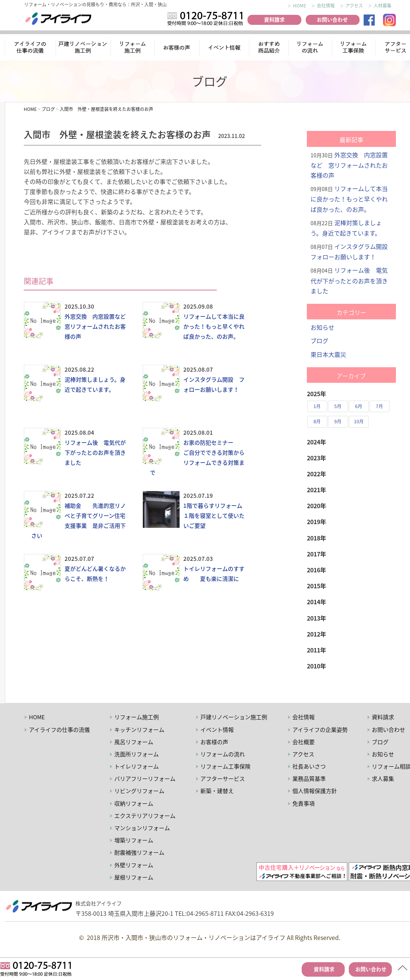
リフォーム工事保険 (354, 48)
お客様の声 (178, 48)
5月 (338, 406)
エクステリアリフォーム (145, 816)
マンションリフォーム (142, 828)
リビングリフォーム (139, 791)
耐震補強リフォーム (139, 852)
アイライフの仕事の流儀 (30, 48)
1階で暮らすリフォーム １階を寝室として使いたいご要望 (216, 516)
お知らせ (322, 327)
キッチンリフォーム (139, 730)
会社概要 (304, 742)
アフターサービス (223, 779)
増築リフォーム (134, 840)
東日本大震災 (328, 354)
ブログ (319, 341)
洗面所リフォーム (137, 754)
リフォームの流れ (309, 48)
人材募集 (383, 6)
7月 (379, 406)
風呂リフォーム (134, 742)
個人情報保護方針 (315, 791)
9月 (338, 421)
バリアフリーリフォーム (145, 779)
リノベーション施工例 (83, 48)
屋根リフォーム (134, 877)
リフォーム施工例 (133, 48)
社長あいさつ (309, 766)
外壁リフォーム (134, 865)
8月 (317, 421)
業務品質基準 (309, 779)
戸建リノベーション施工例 (234, 717)
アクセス (354, 6)
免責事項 (304, 803)
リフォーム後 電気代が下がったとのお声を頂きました (95, 453)
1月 (317, 406)
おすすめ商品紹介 (268, 48)
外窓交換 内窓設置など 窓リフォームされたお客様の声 (98, 326)
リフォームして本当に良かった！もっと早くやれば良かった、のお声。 (214, 326)
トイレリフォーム (137, 766)
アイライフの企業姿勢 (320, 730)
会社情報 (326, 6)
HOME (300, 6)
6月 (359, 406)
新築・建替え (217, 791)
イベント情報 (224, 48)
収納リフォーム (134, 803)
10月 (359, 421)
